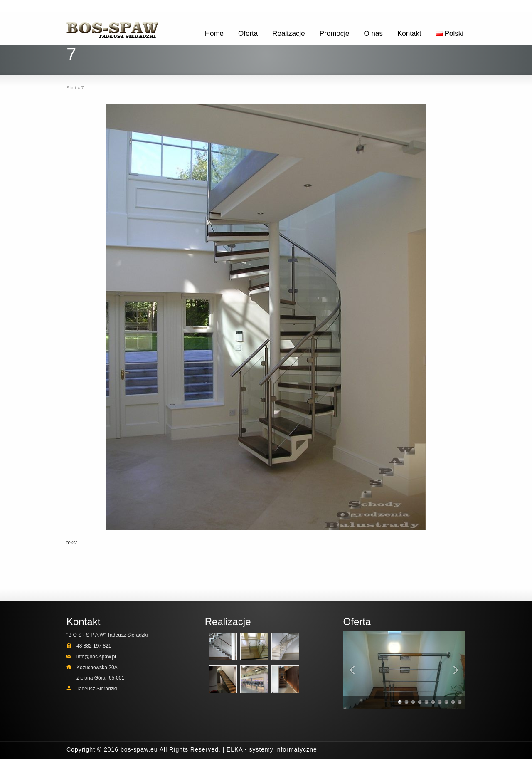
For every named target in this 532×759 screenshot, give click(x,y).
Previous (352, 670)
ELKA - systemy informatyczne (272, 749)
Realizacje (288, 33)
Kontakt (409, 33)
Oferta (248, 33)
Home (214, 33)
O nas (373, 33)
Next (457, 670)
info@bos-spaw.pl (96, 657)
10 (460, 703)
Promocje (335, 33)
